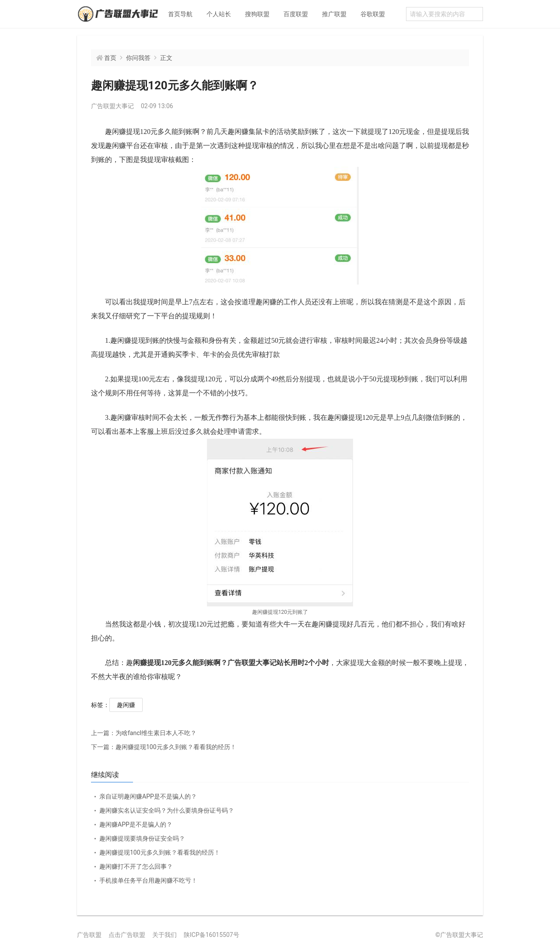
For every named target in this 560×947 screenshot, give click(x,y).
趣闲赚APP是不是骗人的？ (136, 824)
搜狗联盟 (257, 14)
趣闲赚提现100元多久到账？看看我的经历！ (164, 747)
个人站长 (219, 14)
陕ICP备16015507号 (212, 935)
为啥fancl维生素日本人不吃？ (144, 733)
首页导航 (180, 14)
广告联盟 (89, 935)
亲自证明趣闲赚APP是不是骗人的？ (148, 796)
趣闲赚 (126, 705)
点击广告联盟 (127, 935)
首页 (110, 58)
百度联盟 (296, 14)
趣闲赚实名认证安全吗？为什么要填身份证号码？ (167, 810)
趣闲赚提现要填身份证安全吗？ (142, 838)
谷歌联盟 (373, 14)
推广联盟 (334, 14)
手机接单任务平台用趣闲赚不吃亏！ (148, 880)
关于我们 (164, 935)
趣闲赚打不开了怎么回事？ (136, 866)
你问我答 (138, 58)
